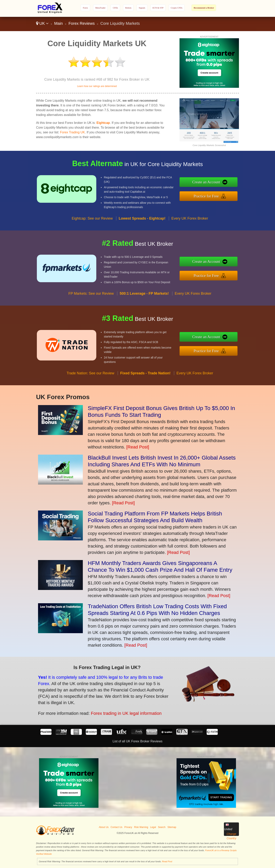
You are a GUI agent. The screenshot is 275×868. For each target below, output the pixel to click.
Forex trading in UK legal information (122, 712)
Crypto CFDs (177, 8)
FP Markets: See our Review (91, 297)
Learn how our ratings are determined (97, 86)
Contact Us (116, 827)
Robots (128, 8)
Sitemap (172, 827)
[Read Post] (138, 447)
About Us (104, 827)
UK (42, 23)
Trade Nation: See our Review (90, 376)
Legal (153, 827)
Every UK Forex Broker (190, 222)
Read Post (167, 861)
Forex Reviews (82, 23)
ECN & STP (158, 8)
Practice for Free (210, 196)
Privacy (128, 827)
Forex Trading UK (72, 132)
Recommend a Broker (204, 8)
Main (59, 23)
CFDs (115, 8)
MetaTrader (100, 8)
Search (162, 827)
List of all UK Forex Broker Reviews (137, 741)
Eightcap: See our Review (92, 222)
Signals (142, 8)
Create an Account (209, 183)
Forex (85, 8)
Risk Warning (141, 827)
